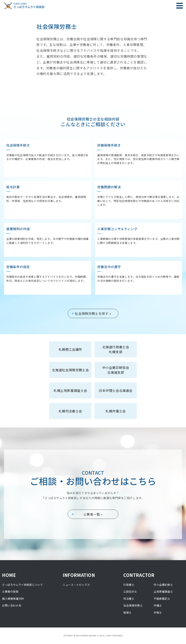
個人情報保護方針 (13, 599)
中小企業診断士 (163, 585)
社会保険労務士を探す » (93, 313)
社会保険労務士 (133, 605)
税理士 (127, 612)
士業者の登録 (10, 591)
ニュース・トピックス (76, 585)
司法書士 (129, 599)
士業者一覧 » (93, 514)
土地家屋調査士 (163, 591)
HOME (9, 575)
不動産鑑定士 (162, 599)
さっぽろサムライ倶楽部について (23, 585)
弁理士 (158, 612)
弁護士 (158, 605)
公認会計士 (130, 591)
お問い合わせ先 (12, 605)
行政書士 (129, 585)
